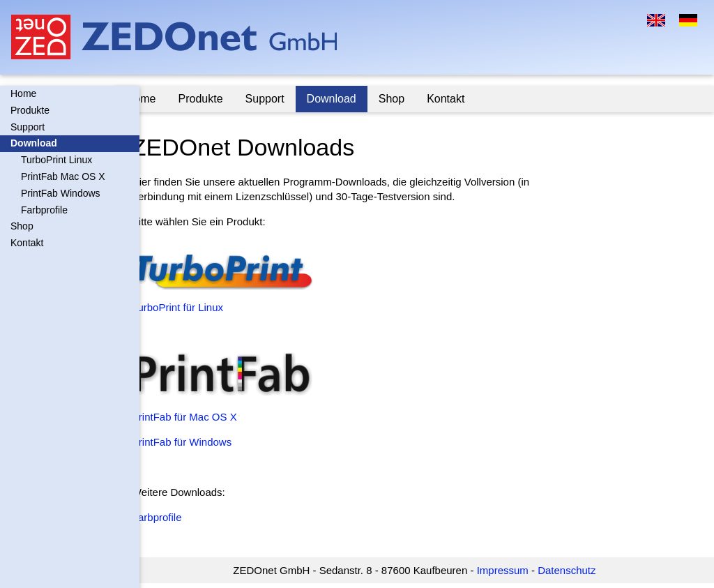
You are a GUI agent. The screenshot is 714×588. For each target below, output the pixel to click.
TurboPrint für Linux (202, 307)
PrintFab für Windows (206, 442)
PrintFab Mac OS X (63, 176)
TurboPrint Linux (56, 160)
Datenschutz (579, 570)
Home (23, 93)
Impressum (515, 570)
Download (34, 143)
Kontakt (27, 243)
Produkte (30, 110)
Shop (22, 226)
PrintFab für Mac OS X (209, 417)
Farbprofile (44, 210)
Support (28, 127)
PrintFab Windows (61, 193)
